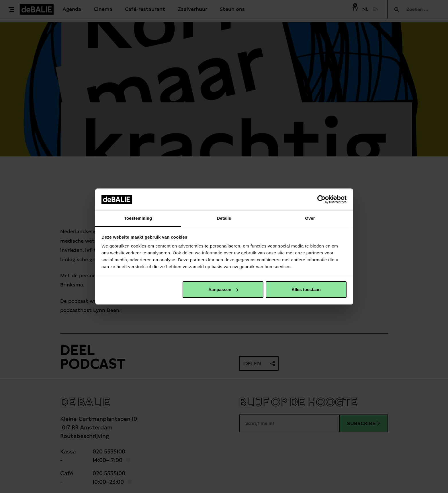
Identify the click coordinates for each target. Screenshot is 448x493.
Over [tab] (310, 218)
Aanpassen (223, 289)
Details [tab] (224, 218)
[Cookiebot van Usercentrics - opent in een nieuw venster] (321, 199)
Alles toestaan (306, 289)
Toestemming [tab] (138, 218)
